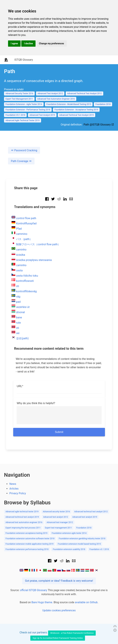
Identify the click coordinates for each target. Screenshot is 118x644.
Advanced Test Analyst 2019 (42, 115)
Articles (14, 489)
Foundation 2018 (103, 104)
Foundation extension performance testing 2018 (27, 549)
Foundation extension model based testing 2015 (79, 544)
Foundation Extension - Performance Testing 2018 (28, 110)
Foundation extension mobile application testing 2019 (29, 544)
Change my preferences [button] (51, 43)
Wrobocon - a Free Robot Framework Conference (72, 633)
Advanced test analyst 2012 (56, 517)
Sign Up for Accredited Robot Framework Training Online (58, 638)
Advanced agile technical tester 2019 (22, 512)
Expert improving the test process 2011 (23, 528)
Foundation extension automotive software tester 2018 (30, 539)
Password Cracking (24, 150)
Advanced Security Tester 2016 (19, 93)
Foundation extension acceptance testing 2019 (26, 533)
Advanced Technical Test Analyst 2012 (84, 93)
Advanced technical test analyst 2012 (91, 512)
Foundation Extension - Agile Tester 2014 (24, 104)
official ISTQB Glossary (34, 590)
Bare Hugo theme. (42, 602)
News (13, 484)
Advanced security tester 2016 (56, 512)
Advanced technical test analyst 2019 (22, 517)
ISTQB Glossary (24, 60)
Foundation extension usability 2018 (69, 549)
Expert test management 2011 (58, 528)
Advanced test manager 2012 (60, 522)
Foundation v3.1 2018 (99, 549)
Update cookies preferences (59, 610)
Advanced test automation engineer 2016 (24, 522)
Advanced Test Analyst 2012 (50, 93)
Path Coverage (21, 161)
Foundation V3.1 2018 (15, 115)
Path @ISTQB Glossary (99, 125)
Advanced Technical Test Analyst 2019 (77, 115)
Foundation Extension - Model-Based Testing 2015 (69, 104)
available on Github (86, 602)
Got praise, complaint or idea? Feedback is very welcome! (59, 581)
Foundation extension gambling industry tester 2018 (82, 539)
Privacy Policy (18, 493)
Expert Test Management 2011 (19, 99)
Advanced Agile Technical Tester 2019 (23, 120)
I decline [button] (28, 43)
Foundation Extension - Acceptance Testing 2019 (76, 110)
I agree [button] (14, 43)
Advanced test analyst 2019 (85, 517)
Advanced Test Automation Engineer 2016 (56, 99)
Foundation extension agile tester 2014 (69, 533)
